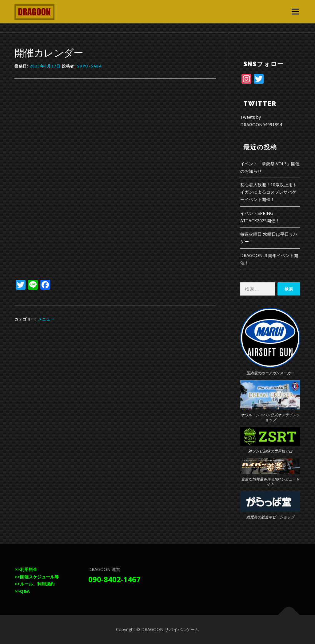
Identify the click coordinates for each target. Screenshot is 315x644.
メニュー (295, 12)
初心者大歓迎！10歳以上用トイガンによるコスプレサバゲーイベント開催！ (269, 192)
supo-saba (90, 66)
